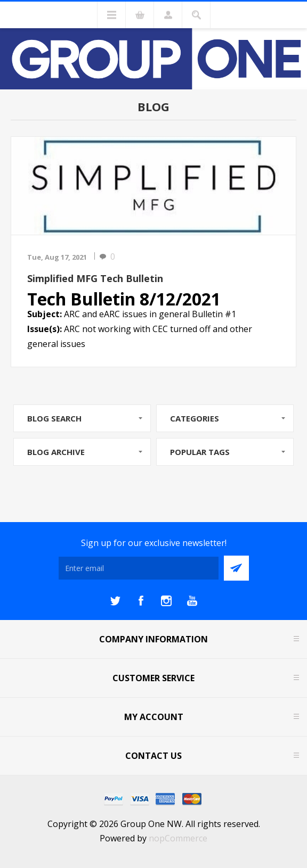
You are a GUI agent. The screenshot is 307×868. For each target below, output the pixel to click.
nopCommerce (178, 838)
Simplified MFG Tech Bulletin (95, 278)
